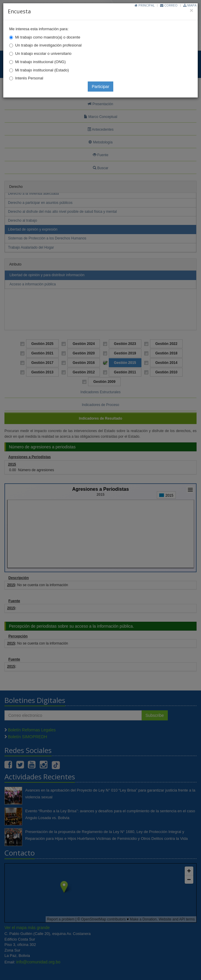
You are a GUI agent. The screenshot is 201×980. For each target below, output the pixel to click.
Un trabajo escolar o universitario (43, 53)
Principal (145, 5)
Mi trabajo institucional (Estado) (42, 70)
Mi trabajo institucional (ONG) (40, 62)
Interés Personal (29, 78)
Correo (169, 5)
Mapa (190, 5)
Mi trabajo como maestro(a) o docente (48, 37)
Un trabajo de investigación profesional (48, 45)
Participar (100, 87)
